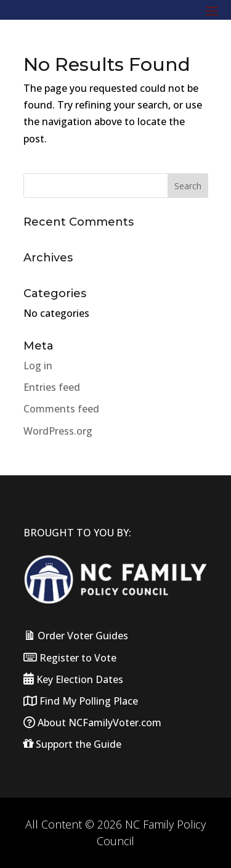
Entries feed (52, 387)
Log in (38, 366)
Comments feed (61, 409)
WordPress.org (58, 431)
